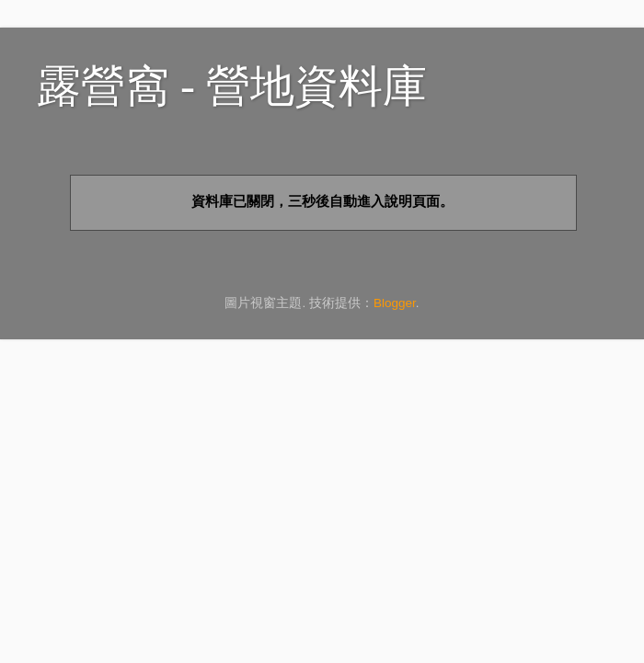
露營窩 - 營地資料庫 (232, 86)
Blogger (395, 303)
